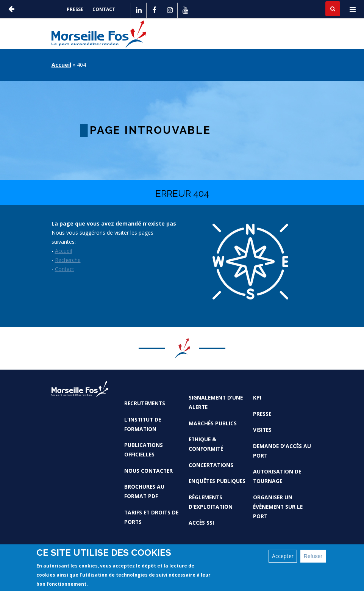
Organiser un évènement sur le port (278, 507)
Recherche (68, 260)
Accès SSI (201, 523)
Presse (75, 9)
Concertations (211, 465)
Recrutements (145, 403)
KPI (257, 397)
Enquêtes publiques (217, 481)
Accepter (283, 557)
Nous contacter (148, 471)
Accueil (61, 65)
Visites (262, 430)
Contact (104, 9)
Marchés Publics (213, 423)
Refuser (313, 557)
